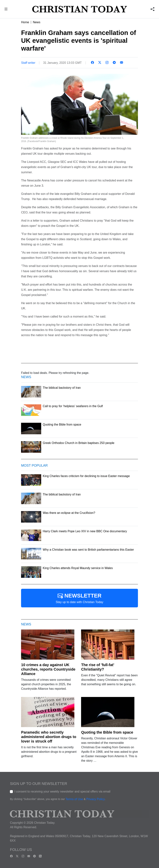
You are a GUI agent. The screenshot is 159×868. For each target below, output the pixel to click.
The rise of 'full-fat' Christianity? (98, 667)
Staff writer (28, 63)
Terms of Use (74, 799)
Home (25, 22)
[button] (6, 10)
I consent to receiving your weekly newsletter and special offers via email (62, 791)
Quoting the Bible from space (107, 732)
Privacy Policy (96, 799)
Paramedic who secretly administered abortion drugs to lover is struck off (49, 737)
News (37, 22)
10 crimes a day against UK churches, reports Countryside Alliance (48, 669)
